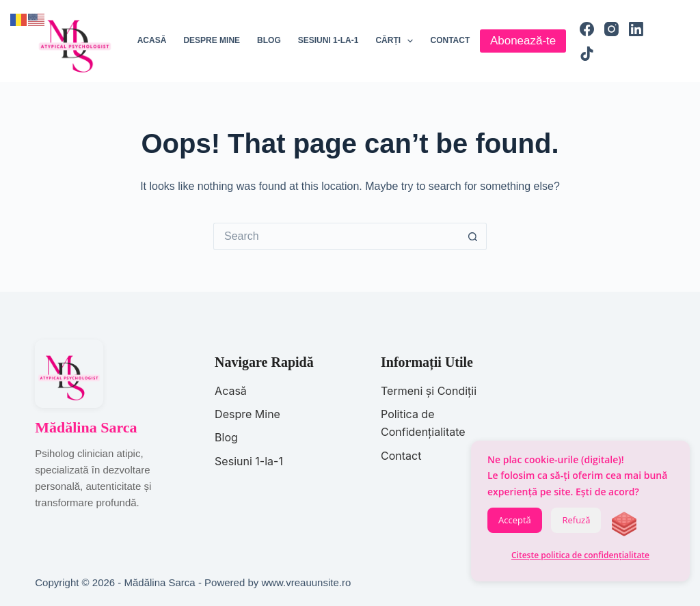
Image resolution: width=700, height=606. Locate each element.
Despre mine (212, 40)
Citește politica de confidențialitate (580, 555)
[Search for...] (336, 236)
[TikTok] (587, 54)
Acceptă (515, 520)
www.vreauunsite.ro (306, 582)
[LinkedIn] (636, 29)
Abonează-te (523, 41)
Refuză (576, 520)
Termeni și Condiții (429, 391)
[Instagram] (611, 29)
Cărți (397, 41)
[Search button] (473, 236)
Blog (269, 40)
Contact (450, 40)
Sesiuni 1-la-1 (328, 40)
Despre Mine (247, 414)
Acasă (152, 40)
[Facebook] (587, 29)
